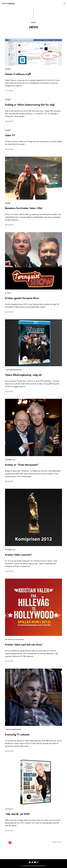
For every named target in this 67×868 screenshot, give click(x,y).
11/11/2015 (9, 91)
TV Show (8, 293)
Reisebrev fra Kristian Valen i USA (24, 208)
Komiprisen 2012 (10, 460)
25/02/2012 (9, 831)
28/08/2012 (9, 481)
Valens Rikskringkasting (13, 370)
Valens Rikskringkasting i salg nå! (23, 375)
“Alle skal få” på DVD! (17, 814)
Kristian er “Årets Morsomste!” (22, 465)
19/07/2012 (9, 571)
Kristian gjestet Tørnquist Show (22, 298)
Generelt (8, 69)
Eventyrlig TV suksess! (17, 735)
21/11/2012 (9, 392)
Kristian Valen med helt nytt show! (24, 645)
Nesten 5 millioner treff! (18, 74)
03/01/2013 (9, 312)
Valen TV (10, 135)
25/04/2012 (9, 751)
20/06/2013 (9, 225)
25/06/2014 (9, 121)
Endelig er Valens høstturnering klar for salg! (30, 105)
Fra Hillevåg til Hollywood (14, 640)
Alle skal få (9, 809)
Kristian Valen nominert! (18, 555)
